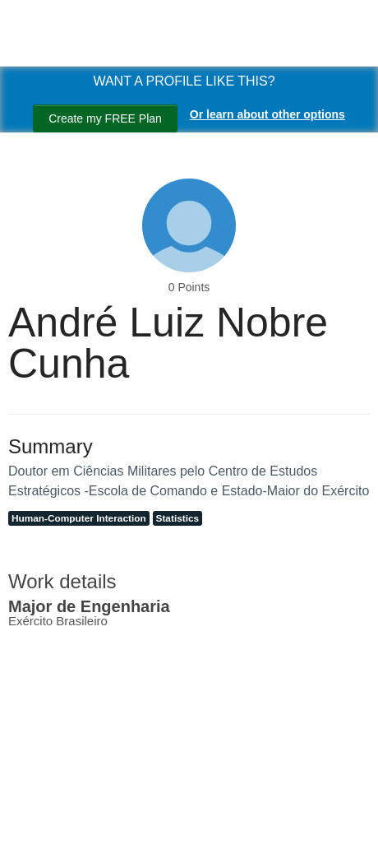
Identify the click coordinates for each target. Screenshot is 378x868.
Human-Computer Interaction (79, 518)
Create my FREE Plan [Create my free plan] (105, 118)
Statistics (178, 518)
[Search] (33, 838)
